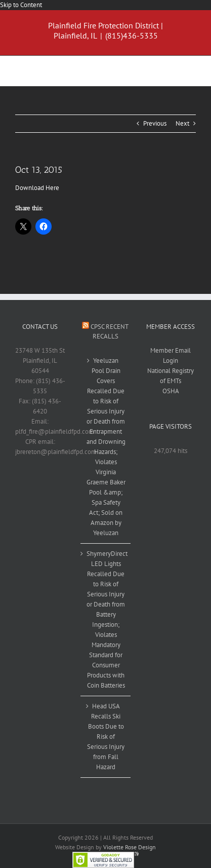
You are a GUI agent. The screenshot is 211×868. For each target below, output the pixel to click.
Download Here (37, 188)
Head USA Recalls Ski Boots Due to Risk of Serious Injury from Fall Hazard (106, 737)
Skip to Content (21, 5)
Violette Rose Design (130, 847)
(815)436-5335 (132, 35)
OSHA (171, 391)
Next (182, 123)
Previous (155, 123)
